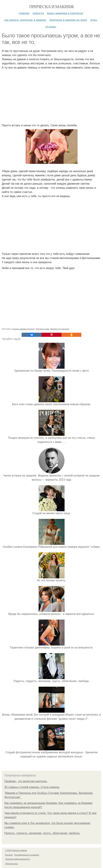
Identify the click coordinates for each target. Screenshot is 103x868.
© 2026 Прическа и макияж (16, 850)
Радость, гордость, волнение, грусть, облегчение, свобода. (42, 833)
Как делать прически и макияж (25, 20)
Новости (38, 13)
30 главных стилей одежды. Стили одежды (32, 787)
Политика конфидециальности (17, 859)
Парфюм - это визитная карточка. (26, 781)
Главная (24, 13)
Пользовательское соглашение (27, 855)
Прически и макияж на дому (68, 20)
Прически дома (42, 329)
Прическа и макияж (51, 7)
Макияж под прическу (60, 329)
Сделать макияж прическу (23, 329)
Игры (94, 20)
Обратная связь (12, 864)
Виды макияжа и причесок (65, 13)
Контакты (9, 855)
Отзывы (51, 27)
